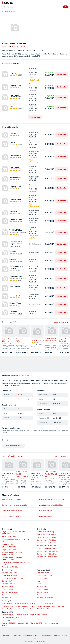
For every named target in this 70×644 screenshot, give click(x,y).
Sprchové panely (8, 587)
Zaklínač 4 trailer (22, 615)
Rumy (54, 606)
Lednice (32, 606)
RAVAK (20, 395)
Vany (39, 581)
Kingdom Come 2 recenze (38, 615)
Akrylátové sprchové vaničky (11, 500)
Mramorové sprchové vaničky (47, 535)
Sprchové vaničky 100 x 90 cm (47, 548)
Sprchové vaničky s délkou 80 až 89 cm (50, 505)
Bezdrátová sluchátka (21, 603)
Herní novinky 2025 (8, 615)
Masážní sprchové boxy (10, 575)
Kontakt (65, 635)
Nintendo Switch (7, 606)
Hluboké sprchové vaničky (46, 532)
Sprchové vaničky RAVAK (10, 516)
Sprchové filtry (7, 598)
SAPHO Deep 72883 (9, 537)
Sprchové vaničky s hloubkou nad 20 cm (15, 505)
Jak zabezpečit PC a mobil (11, 617)
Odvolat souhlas (47, 635)
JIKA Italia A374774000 (10, 547)
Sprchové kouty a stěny (10, 573)
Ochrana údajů (16, 635)
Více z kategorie (62, 457)
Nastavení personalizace (31, 635)
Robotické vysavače (44, 606)
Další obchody (35, 117)
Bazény (33, 609)
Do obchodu (61, 74)
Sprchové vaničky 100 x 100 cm (47, 551)
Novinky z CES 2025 (9, 623)
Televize (18, 606)
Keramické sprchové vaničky (46, 537)
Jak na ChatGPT (36, 623)
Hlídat (12, 47)
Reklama (57, 635)
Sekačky (9, 609)
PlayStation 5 (49, 603)
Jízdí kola (17, 609)
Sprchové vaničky (9, 12)
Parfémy (61, 606)
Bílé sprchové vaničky (45, 511)
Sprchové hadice (8, 595)
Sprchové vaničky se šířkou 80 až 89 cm (51, 500)
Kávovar (25, 606)
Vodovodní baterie (43, 573)
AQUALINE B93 (7, 544)
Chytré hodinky (7, 603)
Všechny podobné (61, 322)
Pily (3, 609)
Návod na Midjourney (51, 623)
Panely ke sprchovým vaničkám (12, 578)
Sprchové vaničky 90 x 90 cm (47, 546)
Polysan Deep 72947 (9, 550)
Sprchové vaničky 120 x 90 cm (47, 557)
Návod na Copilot (23, 623)
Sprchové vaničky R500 (45, 516)
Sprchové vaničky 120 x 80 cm (47, 554)
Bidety (39, 584)
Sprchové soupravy (8, 584)
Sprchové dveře (7, 581)
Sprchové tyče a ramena (10, 592)
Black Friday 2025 (43, 609)
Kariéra (35, 638)
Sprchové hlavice (43, 595)
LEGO (41, 603)
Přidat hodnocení (15, 246)
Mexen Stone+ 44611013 (10, 567)
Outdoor (25, 609)
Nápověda (6, 635)
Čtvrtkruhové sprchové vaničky (12, 511)
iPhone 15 (34, 603)
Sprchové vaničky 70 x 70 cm (47, 540)
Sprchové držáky (8, 589)
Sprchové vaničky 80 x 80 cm (47, 543)
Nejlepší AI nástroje (8, 626)
